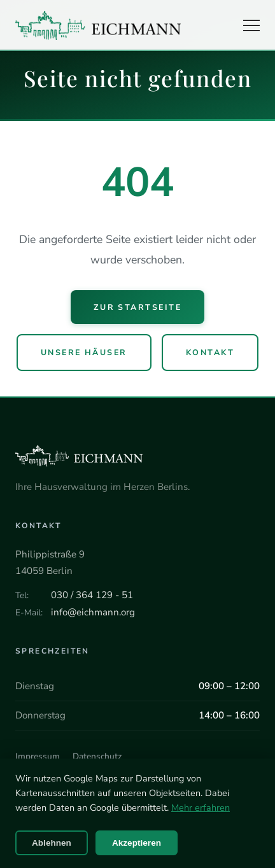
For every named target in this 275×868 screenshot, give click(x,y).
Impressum (38, 756)
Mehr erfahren (201, 808)
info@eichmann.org (93, 612)
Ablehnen (52, 843)
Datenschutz (97, 756)
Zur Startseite (138, 307)
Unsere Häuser (84, 352)
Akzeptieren (137, 843)
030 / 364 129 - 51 (92, 595)
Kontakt (210, 352)
